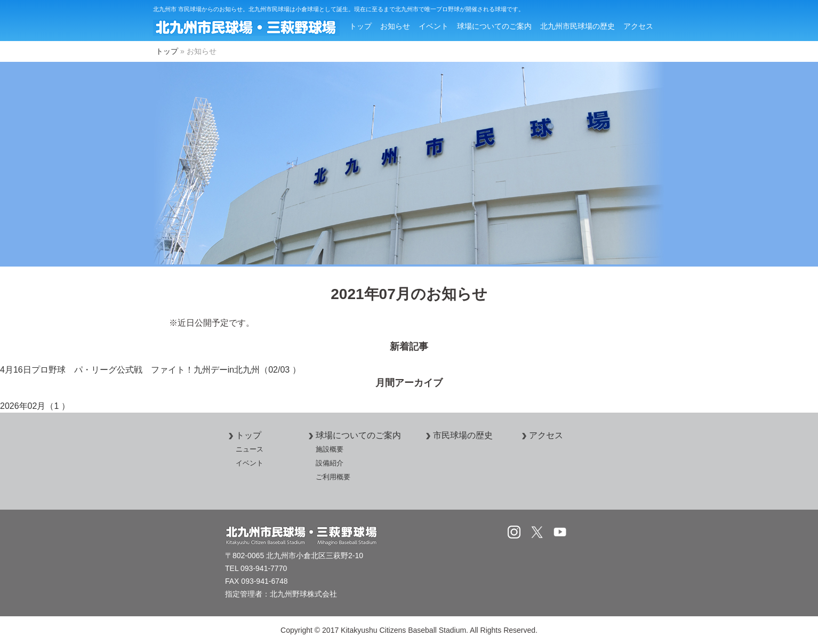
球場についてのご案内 (494, 26)
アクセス (638, 26)
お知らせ (395, 26)
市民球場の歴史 (458, 435)
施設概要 (330, 449)
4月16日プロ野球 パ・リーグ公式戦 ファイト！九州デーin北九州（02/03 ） (150, 370)
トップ (360, 26)
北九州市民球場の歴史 (578, 26)
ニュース (250, 449)
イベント (434, 26)
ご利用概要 (333, 477)
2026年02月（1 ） (35, 406)
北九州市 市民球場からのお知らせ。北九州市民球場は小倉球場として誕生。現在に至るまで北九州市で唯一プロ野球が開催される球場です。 (339, 9)
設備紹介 (330, 463)
